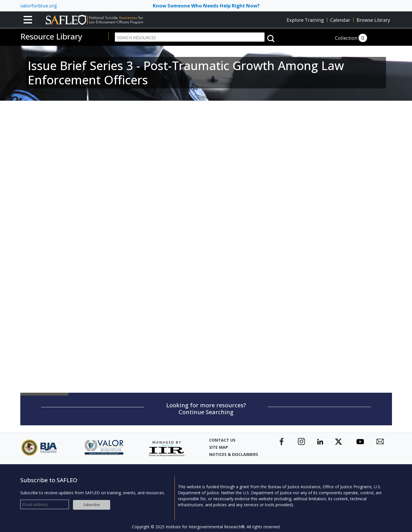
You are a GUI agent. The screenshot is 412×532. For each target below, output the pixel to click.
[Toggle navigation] (28, 20)
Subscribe (92, 503)
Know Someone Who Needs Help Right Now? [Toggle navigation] (206, 6)
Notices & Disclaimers (234, 452)
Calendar (340, 20)
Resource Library (51, 36)
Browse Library (373, 20)
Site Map (219, 445)
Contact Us (222, 438)
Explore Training (305, 20)
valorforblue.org (39, 6)
